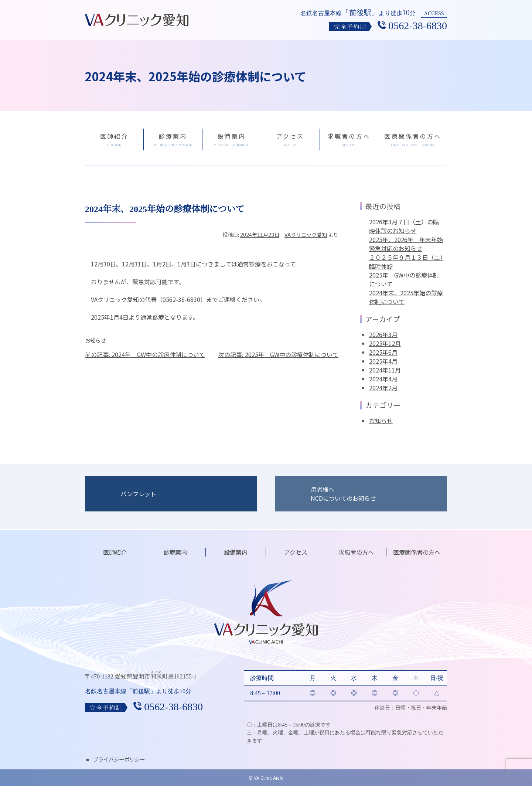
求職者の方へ (356, 552)
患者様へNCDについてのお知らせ (343, 494)
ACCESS (434, 13)
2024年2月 (383, 388)
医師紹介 (115, 552)
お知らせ (95, 340)
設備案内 (236, 552)
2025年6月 (383, 352)
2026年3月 (383, 334)
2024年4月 (383, 379)
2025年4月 (383, 361)
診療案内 (175, 552)
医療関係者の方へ (417, 552)
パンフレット (138, 494)
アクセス (296, 552)
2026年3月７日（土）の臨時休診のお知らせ (404, 226)
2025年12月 (385, 343)
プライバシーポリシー (119, 759)
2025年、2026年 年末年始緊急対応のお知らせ (406, 244)
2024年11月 (385, 370)
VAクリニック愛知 (306, 234)
